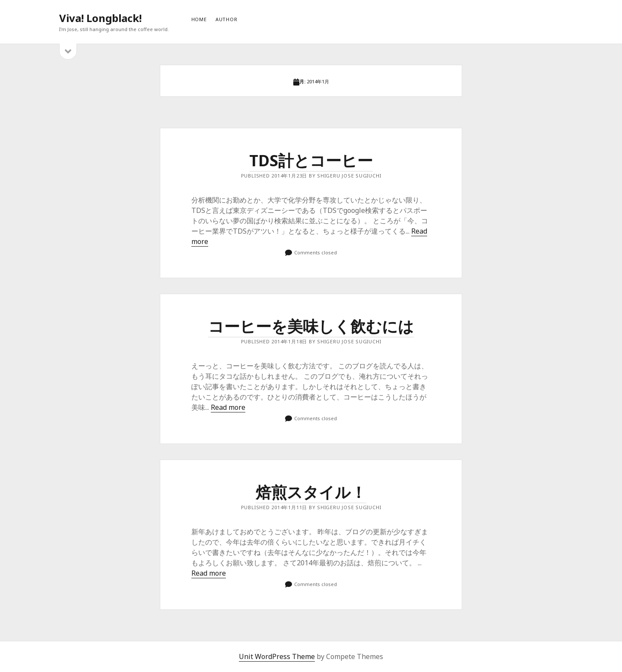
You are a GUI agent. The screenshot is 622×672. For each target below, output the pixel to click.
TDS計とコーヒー (311, 160)
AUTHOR (227, 19)
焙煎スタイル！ (311, 492)
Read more (228, 407)
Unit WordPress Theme (277, 656)
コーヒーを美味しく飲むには (311, 326)
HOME (199, 19)
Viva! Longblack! (100, 18)
